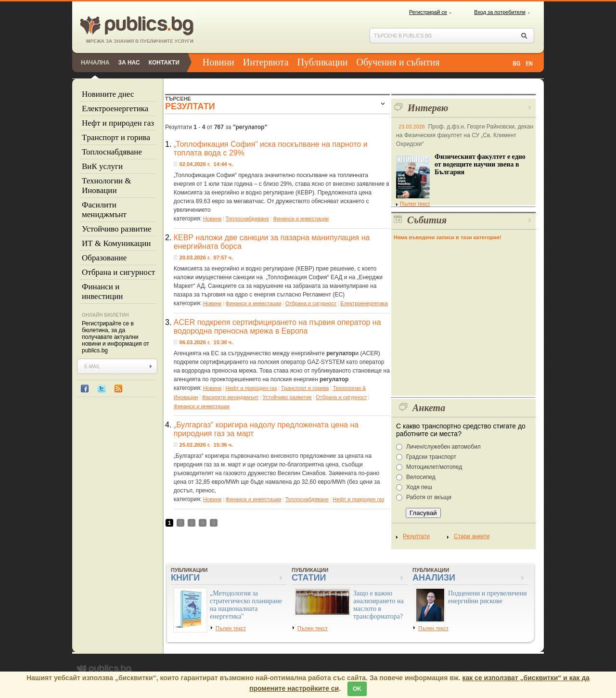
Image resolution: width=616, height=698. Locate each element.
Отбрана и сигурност (118, 272)
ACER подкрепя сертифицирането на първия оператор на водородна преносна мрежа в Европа (277, 327)
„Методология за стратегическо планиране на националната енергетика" (246, 605)
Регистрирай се (428, 12)
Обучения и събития (398, 62)
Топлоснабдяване (112, 152)
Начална (95, 63)
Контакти (164, 63)
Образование (104, 258)
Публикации (323, 62)
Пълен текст (413, 204)
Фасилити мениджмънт (104, 210)
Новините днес (108, 94)
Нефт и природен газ (118, 123)
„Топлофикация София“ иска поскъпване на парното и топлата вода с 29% (271, 149)
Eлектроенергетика (115, 109)
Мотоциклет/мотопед (434, 467)
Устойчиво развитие (117, 229)
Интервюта (266, 62)
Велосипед (421, 477)
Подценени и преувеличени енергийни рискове (488, 597)
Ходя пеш (419, 487)
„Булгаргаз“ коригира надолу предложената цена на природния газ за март (266, 429)
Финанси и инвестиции (102, 291)
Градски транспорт (431, 457)
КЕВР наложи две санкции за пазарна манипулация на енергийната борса (272, 242)
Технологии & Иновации (107, 186)
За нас (129, 63)
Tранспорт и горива (116, 137)
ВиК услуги (102, 166)
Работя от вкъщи (429, 497)
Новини (218, 62)
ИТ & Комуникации (116, 243)
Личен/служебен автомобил (443, 447)
